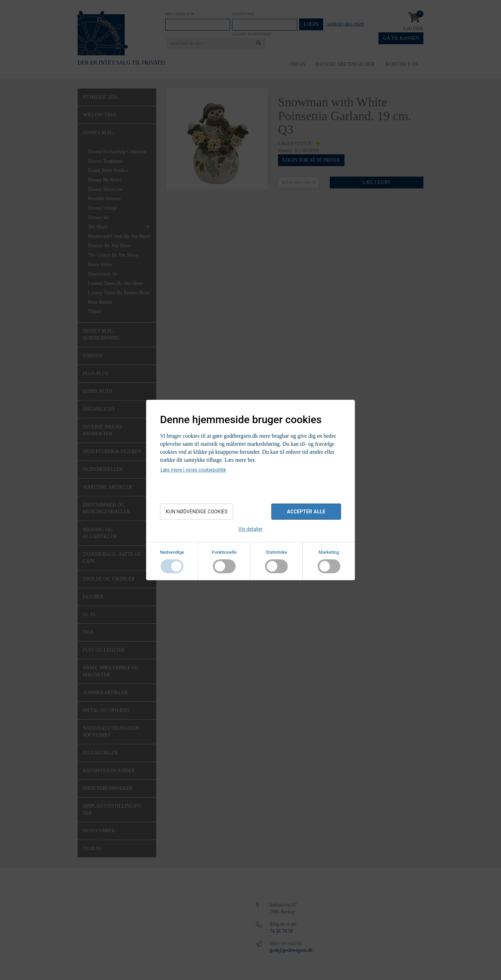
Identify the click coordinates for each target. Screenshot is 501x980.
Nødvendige (172, 552)
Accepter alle (306, 512)
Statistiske (277, 552)
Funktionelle (224, 552)
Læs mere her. (240, 460)
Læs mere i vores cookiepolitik (193, 470)
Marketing (329, 552)
